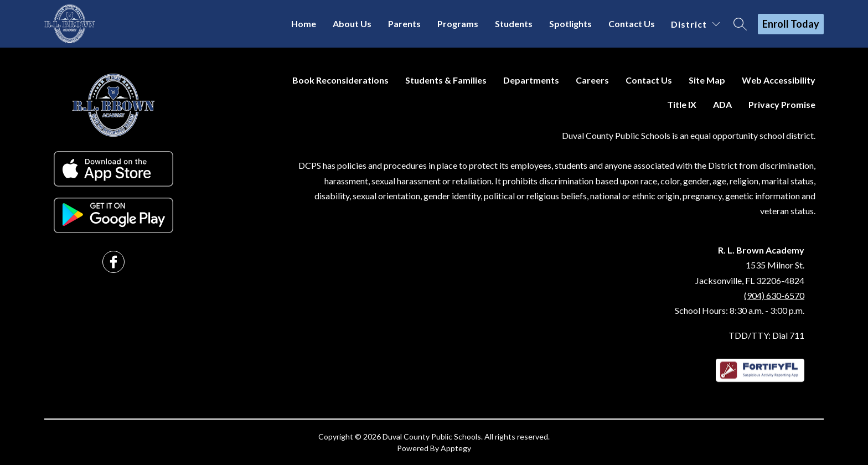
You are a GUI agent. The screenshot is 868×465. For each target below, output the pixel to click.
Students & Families (446, 80)
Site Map (707, 80)
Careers (592, 80)
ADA (722, 104)
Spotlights (570, 24)
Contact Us (632, 24)
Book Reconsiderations (340, 80)
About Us (352, 24)
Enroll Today (791, 24)
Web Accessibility (779, 80)
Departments (531, 80)
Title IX (682, 104)
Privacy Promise (782, 104)
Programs (458, 24)
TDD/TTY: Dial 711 (766, 335)
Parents (404, 24)
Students (514, 24)
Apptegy (456, 448)
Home (304, 24)
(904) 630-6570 (774, 295)
